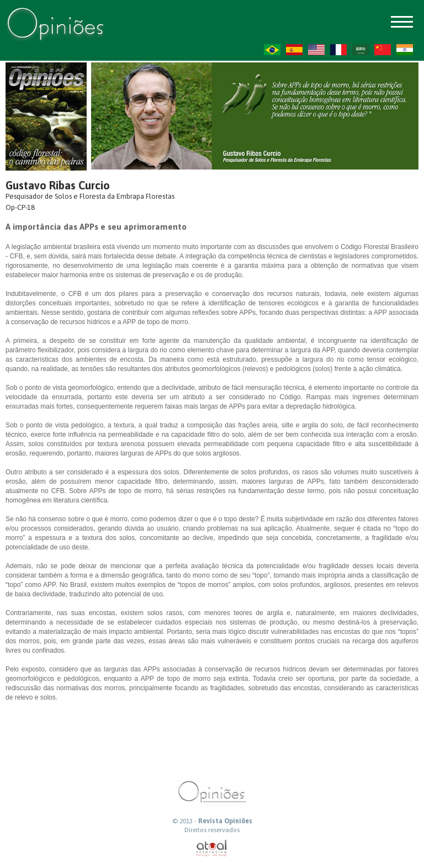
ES (294, 50)
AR (361, 50)
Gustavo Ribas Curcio (58, 185)
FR (338, 50)
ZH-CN (383, 50)
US (316, 50)
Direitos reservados (212, 830)
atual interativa (212, 848)
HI (405, 50)
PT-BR (272, 50)
